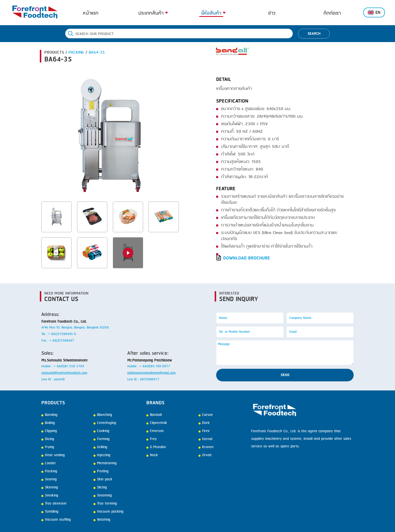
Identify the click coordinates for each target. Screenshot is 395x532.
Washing (102, 520)
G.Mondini (156, 447)
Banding (49, 415)
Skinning (50, 487)
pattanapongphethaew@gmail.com (151, 373)
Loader (49, 463)
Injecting (102, 455)
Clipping (49, 431)
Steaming (103, 495)
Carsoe (206, 415)
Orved (205, 455)
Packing (49, 471)
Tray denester (54, 504)
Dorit (204, 423)
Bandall (154, 415)
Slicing (100, 487)
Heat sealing (53, 455)
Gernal (205, 439)
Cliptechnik (157, 423)
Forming (102, 439)
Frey (152, 439)
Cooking (101, 431)
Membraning (105, 463)
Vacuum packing (108, 512)
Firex (204, 431)
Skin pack (103, 479)
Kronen (206, 447)
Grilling (100, 447)
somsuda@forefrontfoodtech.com (64, 373)
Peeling (101, 471)
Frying (48, 447)
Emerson (155, 431)
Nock (152, 455)
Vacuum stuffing (56, 520)
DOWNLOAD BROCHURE (247, 258)
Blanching (103, 415)
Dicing (48, 439)
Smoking (50, 495)
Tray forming (105, 504)
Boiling (48, 423)
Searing (49, 479)
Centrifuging (105, 423)
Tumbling (50, 512)
